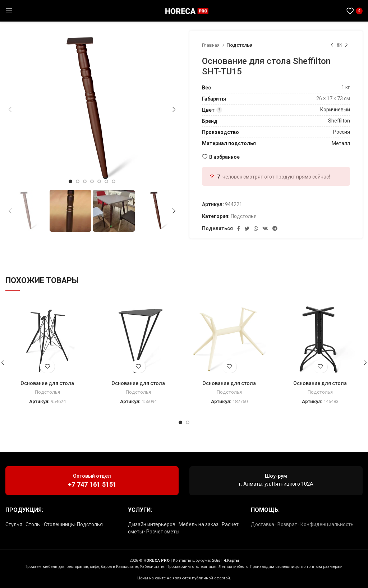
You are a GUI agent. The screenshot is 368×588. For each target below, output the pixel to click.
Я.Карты (231, 561)
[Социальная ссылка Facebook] (238, 228)
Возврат (287, 524)
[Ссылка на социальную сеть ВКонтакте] (265, 228)
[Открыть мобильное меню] (9, 11)
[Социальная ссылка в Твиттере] (247, 228)
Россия (342, 132)
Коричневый (335, 110)
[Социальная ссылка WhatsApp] (326, 11)
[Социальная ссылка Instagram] (317, 11)
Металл (341, 143)
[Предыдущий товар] (332, 45)
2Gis (216, 561)
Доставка (263, 524)
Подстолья (240, 45)
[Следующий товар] (346, 45)
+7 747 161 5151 (92, 484)
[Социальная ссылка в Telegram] (335, 11)
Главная (211, 45)
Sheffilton (339, 121)
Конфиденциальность (327, 524)
